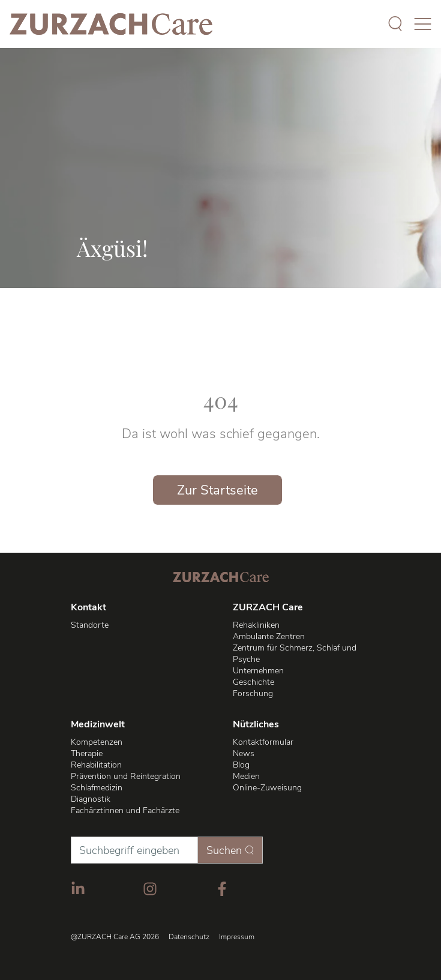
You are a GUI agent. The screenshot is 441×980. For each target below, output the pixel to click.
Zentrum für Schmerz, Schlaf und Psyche (295, 654)
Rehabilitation (96, 765)
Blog (241, 765)
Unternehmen (258, 671)
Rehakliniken (256, 625)
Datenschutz (189, 937)
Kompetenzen (97, 742)
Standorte (90, 625)
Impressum (237, 937)
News (244, 753)
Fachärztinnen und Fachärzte (125, 810)
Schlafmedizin (97, 788)
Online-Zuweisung (267, 788)
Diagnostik (91, 799)
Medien (246, 776)
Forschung (253, 693)
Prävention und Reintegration (126, 776)
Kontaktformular (263, 742)
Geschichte (253, 682)
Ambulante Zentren (269, 636)
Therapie (87, 753)
